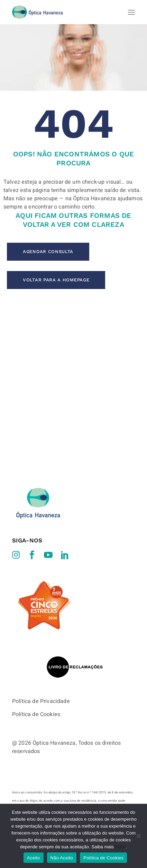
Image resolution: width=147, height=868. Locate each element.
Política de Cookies (36, 683)
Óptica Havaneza (54, 712)
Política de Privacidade (41, 670)
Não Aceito (62, 858)
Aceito (34, 858)
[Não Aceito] (138, 836)
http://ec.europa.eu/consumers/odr (44, 786)
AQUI (120, 847)
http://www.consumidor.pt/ (31, 803)
